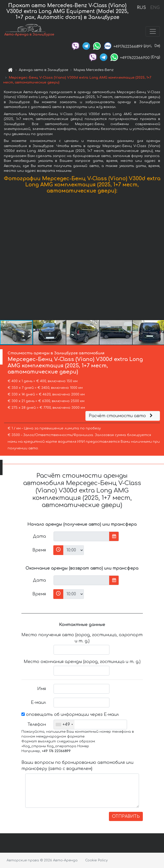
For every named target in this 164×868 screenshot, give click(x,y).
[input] (81, 536)
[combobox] (64, 725)
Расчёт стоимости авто (121, 416)
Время (39, 550)
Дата (39, 536)
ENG (155, 8)
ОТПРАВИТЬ (126, 816)
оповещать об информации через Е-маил (70, 715)
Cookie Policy (96, 860)
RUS (141, 8)
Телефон (37, 725)
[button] (159, 258)
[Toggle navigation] (153, 31)
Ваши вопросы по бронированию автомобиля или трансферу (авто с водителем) (77, 766)
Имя (42, 689)
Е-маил (38, 703)
